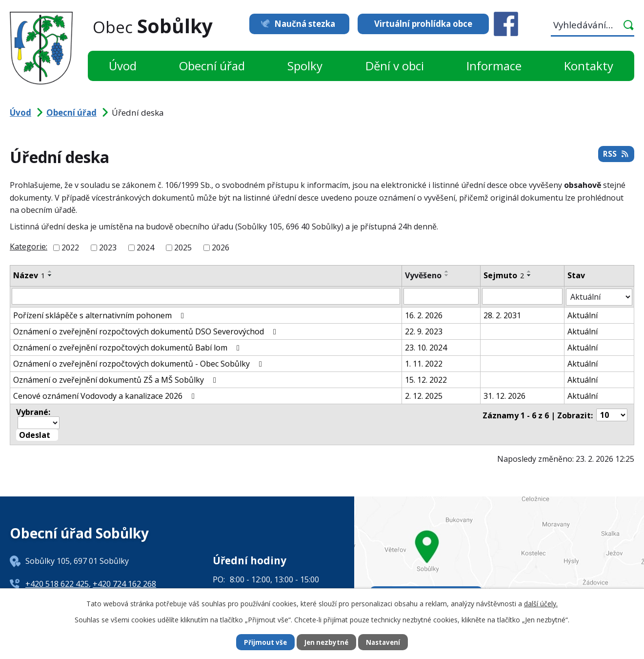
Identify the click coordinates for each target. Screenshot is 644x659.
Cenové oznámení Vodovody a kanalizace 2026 (106, 395)
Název (29, 275)
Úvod (123, 66)
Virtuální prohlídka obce (423, 24)
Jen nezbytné (326, 642)
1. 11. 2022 (424, 363)
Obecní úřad (212, 66)
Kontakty (589, 66)
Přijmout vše (263, 642)
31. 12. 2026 (504, 395)
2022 (70, 247)
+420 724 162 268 (124, 582)
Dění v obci (395, 66)
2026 (221, 247)
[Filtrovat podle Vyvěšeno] (441, 296)
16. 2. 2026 (424, 314)
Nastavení (385, 642)
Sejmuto (504, 275)
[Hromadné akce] (39, 421)
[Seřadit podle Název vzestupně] (50, 271)
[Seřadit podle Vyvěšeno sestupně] (447, 275)
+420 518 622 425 (57, 582)
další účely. (541, 603)
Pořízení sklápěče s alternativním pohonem (100, 314)
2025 (183, 247)
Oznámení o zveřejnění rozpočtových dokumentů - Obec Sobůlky (139, 363)
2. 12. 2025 (424, 395)
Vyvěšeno (423, 275)
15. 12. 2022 (426, 379)
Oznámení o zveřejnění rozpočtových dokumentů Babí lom (128, 347)
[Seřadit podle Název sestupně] (50, 275)
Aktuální (583, 314)
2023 (108, 247)
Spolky (305, 66)
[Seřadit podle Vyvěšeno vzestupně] (447, 271)
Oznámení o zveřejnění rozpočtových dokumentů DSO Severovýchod (146, 330)
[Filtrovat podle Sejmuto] (522, 296)
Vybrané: (33, 411)
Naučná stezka (301, 24)
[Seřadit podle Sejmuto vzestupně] (529, 271)
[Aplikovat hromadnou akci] (37, 433)
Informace (494, 66)
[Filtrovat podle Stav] (599, 296)
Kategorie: (29, 247)
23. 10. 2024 (426, 347)
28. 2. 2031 (502, 314)
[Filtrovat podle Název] (206, 296)
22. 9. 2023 (424, 330)
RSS (616, 156)
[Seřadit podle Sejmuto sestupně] (529, 275)
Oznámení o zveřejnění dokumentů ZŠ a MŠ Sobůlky (116, 379)
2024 (145, 247)
